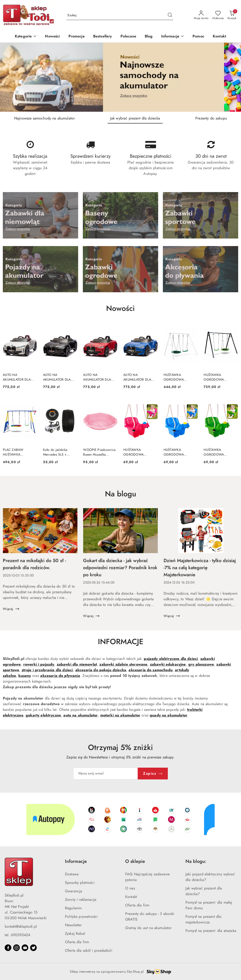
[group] (120, 77)
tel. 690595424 (17, 935)
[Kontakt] (219, 37)
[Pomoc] (198, 37)
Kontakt (131, 897)
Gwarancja (74, 891)
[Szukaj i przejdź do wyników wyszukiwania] (170, 15)
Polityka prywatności (81, 917)
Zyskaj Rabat (75, 934)
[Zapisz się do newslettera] (106, 774)
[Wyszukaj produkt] (120, 15)
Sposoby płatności (80, 883)
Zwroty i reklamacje (81, 900)
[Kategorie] (26, 37)
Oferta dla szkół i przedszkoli (89, 951)
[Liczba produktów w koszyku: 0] (232, 15)
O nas (130, 888)
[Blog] (149, 37)
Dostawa (72, 874)
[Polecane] (128, 37)
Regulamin (73, 908)
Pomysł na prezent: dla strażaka (211, 931)
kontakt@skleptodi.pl (21, 926)
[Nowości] (52, 37)
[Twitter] (33, 948)
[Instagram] (16, 948)
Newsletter (73, 925)
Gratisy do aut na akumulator (148, 928)
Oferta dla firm (77, 942)
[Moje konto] (201, 15)
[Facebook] (8, 948)
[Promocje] (77, 37)
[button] (173, 37)
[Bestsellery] (103, 37)
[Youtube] (25, 948)
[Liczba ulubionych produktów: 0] (218, 15)
